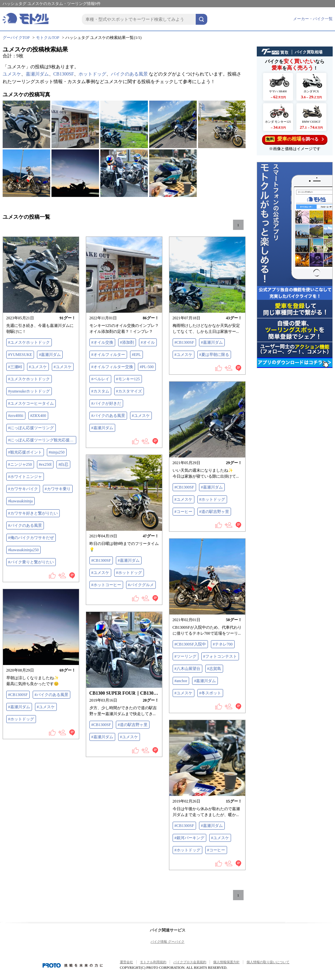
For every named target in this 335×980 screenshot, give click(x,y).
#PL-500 (147, 367)
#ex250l (45, 464)
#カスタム (100, 391)
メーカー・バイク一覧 (313, 19)
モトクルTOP (48, 38)
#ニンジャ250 (20, 464)
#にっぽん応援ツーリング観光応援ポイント (42, 440)
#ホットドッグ (212, 499)
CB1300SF (64, 74)
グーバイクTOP (16, 38)
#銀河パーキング (189, 838)
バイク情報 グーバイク (167, 942)
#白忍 (63, 464)
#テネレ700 (223, 644)
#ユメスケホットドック (29, 342)
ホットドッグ (92, 74)
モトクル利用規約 (153, 962)
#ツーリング (185, 656)
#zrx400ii (16, 416)
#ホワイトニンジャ (25, 477)
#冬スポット (210, 693)
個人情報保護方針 (226, 962)
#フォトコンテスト (220, 656)
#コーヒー (184, 512)
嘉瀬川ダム (37, 74)
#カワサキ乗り (58, 489)
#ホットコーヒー (106, 585)
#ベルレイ (100, 379)
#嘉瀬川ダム (50, 355)
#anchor (181, 681)
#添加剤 (127, 342)
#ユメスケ (38, 367)
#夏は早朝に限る (214, 355)
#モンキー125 (128, 379)
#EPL (136, 355)
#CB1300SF (184, 342)
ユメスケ (12, 74)
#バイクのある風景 (25, 525)
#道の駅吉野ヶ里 (214, 512)
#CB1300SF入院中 (190, 644)
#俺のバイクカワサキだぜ (31, 538)
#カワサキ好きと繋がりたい (33, 513)
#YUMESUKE (20, 355)
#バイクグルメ (141, 585)
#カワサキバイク (23, 489)
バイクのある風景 (129, 74)
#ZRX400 (38, 416)
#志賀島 (214, 669)
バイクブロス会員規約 (190, 962)
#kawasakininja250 (24, 550)
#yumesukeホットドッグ (29, 391)
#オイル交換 (102, 342)
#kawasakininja (21, 501)
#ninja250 (57, 452)
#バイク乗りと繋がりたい (31, 562)
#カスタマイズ (129, 391)
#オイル (148, 342)
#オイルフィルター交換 (112, 367)
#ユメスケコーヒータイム (31, 403)
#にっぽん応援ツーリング (31, 428)
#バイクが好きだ (106, 403)
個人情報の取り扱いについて (268, 962)
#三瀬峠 (15, 367)
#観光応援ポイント (25, 452)
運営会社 (126, 962)
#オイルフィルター (108, 355)
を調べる (295, 139)
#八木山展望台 (187, 669)
